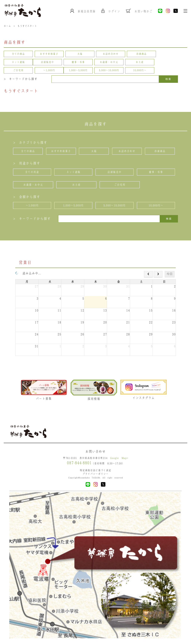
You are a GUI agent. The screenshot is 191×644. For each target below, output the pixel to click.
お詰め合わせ (111, 54)
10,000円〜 (80, 71)
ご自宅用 (142, 63)
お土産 (111, 63)
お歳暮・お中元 (80, 63)
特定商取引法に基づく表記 (95, 471)
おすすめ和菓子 (49, 54)
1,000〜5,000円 (18, 71)
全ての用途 (32, 172)
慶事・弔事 (49, 63)
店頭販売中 (18, 63)
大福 (80, 54)
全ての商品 (18, 54)
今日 (170, 274)
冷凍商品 (142, 54)
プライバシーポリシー (95, 474)
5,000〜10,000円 (49, 71)
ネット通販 (173, 54)
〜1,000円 (173, 63)
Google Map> (119, 459)
